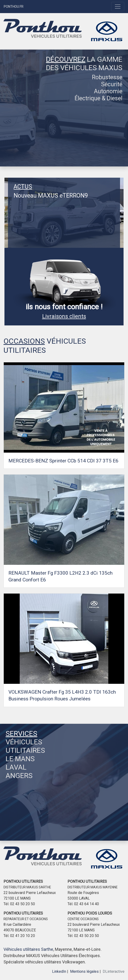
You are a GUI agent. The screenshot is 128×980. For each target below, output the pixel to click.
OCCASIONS (24, 341)
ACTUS (23, 187)
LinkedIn (59, 971)
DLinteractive (114, 971)
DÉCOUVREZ (66, 59)
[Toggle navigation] (118, 7)
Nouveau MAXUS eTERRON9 (51, 196)
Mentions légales (84, 971)
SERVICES (21, 733)
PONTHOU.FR (14, 7)
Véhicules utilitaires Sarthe (28, 949)
